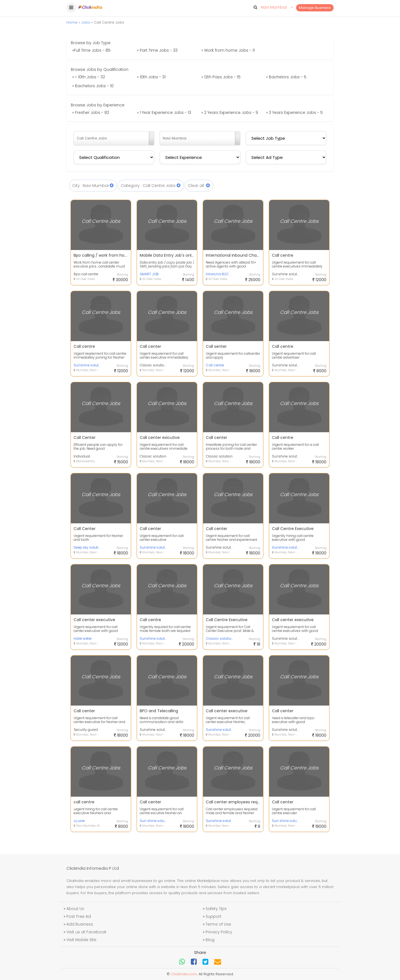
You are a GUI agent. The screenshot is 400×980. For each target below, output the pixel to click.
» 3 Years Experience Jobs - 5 (294, 112)
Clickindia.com (184, 974)
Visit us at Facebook (86, 932)
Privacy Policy (219, 932)
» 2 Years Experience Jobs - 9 (230, 112)
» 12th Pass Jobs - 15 (221, 77)
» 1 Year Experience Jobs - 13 (164, 112)
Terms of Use (218, 924)
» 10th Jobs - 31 (151, 77)
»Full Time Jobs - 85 (91, 50)
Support (213, 916)
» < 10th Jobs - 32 (89, 77)
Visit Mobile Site (81, 940)
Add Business (80, 924)
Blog (210, 940)
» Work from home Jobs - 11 (228, 50)
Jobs (86, 22)
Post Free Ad (79, 916)
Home (72, 22)
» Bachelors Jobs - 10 (93, 86)
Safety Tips (216, 909)
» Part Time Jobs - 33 (157, 50)
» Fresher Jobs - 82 (91, 112)
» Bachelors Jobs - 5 (286, 77)
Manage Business (315, 8)
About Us (75, 909)
